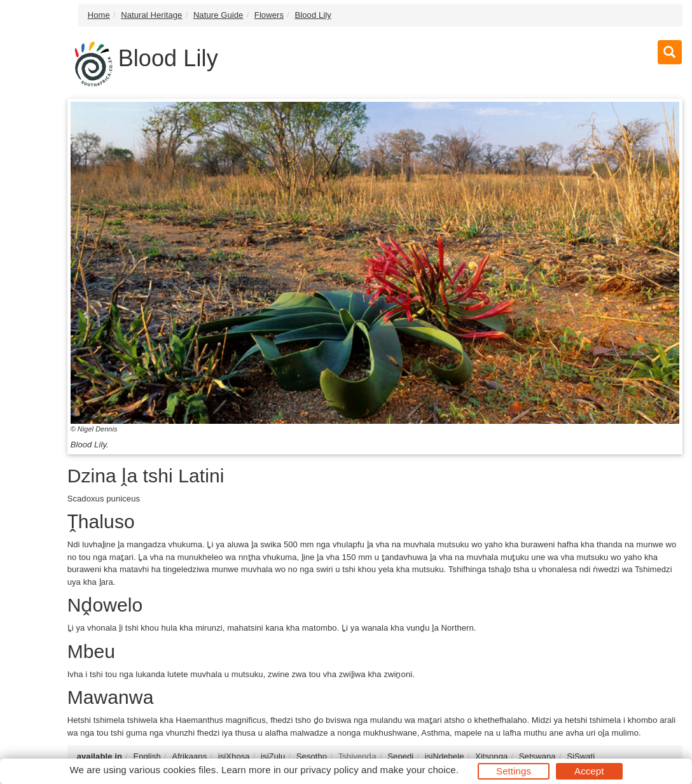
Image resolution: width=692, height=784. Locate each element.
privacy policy (329, 770)
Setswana (537, 756)
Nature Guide (218, 15)
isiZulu (273, 756)
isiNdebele (445, 756)
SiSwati (581, 756)
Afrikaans (189, 756)
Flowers (269, 15)
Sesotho (312, 756)
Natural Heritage (151, 15)
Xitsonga (491, 756)
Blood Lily (313, 15)
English (147, 756)
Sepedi (400, 756)
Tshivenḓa (357, 756)
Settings (514, 771)
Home (99, 15)
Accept (589, 771)
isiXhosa (234, 756)
